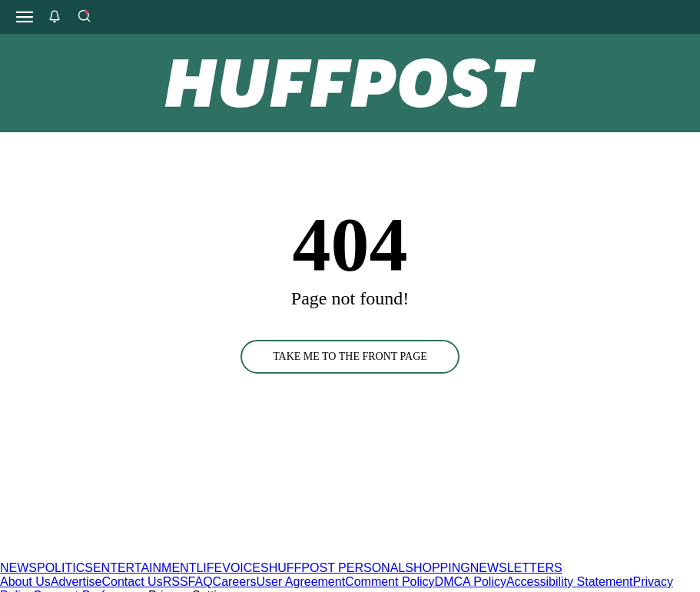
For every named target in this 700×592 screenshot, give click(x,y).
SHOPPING (437, 568)
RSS (176, 582)
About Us (25, 582)
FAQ (201, 582)
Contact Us (133, 582)
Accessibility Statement (570, 582)
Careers (235, 582)
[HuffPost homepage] (198, 554)
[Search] (84, 17)
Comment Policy (390, 582)
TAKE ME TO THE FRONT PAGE (350, 356)
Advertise (76, 582)
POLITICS (65, 568)
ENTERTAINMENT (145, 568)
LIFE (209, 568)
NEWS (18, 568)
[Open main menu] (25, 17)
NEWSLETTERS (516, 568)
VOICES (245, 568)
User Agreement (300, 582)
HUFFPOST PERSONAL (337, 568)
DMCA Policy (471, 582)
